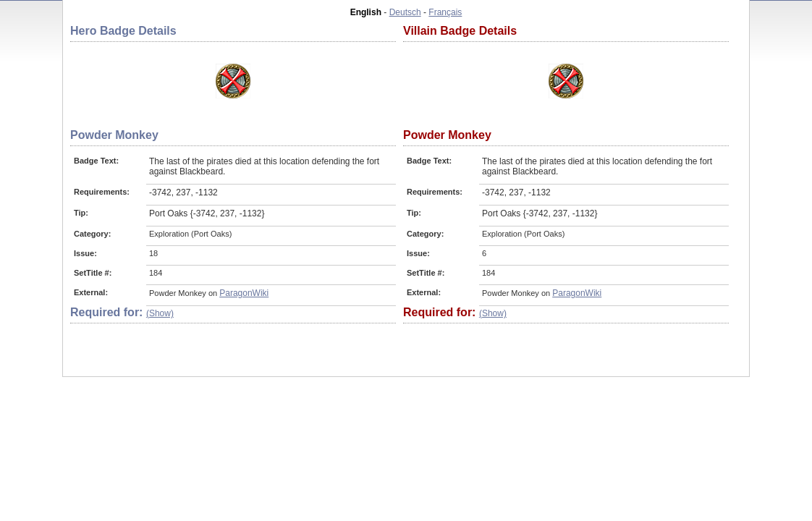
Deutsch (405, 12)
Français (445, 12)
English (366, 12)
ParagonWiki (244, 293)
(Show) (160, 313)
